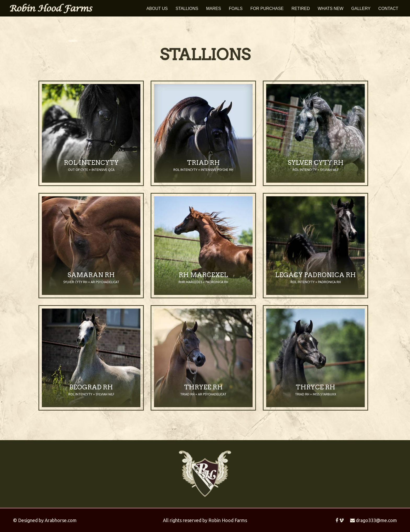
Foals (236, 9)
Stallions (187, 9)
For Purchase (267, 9)
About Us (157, 9)
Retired (301, 9)
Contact (388, 9)
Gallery (361, 9)
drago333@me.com (374, 520)
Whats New (331, 9)
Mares (213, 9)
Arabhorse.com (61, 520)
